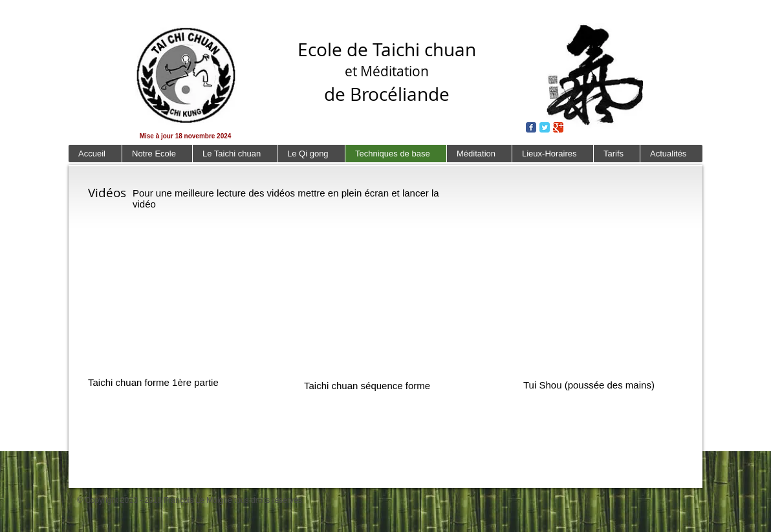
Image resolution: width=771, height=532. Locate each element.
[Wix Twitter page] (545, 127)
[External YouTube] (163, 298)
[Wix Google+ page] (558, 127)
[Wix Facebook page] (531, 127)
